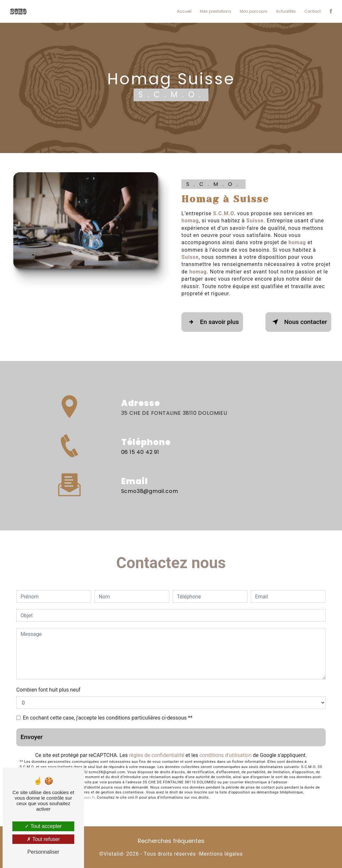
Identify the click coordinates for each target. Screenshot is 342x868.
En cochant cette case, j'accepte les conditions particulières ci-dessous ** (108, 718)
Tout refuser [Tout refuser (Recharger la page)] (43, 839)
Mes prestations (216, 11)
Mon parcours (254, 11)
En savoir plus (212, 322)
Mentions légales (221, 854)
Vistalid (113, 854)
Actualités (286, 11)
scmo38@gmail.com (150, 484)
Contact (313, 11)
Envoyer (32, 737)
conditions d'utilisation (225, 755)
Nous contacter (298, 322)
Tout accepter (43, 826)
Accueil (184, 11)
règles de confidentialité (157, 755)
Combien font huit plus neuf (48, 690)
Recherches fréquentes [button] (171, 841)
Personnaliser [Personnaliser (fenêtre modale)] (43, 852)
